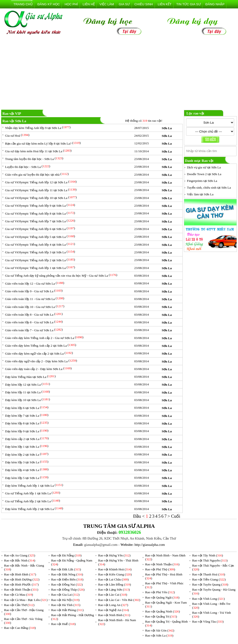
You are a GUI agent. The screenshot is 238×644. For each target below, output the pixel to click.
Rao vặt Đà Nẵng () (66, 555)
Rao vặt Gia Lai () (65, 595)
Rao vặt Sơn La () (159, 635)
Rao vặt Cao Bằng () (20, 628)
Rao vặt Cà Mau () (19, 595)
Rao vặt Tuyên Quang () (210, 584)
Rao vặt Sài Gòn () (160, 630)
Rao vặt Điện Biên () (67, 579)
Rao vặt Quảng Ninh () (163, 611)
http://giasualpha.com (150, 545)
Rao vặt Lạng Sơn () (114, 590)
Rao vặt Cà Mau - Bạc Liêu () (26, 600)
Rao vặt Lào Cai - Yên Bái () (119, 600)
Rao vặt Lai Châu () (113, 579)
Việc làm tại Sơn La (200, 194)
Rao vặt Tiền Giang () (209, 579)
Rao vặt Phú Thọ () (160, 569)
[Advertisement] (119, 73)
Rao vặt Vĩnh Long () (208, 599)
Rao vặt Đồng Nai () (67, 584)
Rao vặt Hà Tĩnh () (66, 605)
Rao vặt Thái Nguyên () (210, 560)
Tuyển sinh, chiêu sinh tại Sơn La (209, 188)
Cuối (176, 516)
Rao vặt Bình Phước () (21, 584)
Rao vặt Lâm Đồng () (114, 584)
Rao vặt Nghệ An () (113, 610)
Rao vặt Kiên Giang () (115, 574)
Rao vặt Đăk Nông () (67, 574)
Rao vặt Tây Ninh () (207, 555)
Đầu (138, 516)
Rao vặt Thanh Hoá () (209, 574)
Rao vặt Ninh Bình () (114, 615)
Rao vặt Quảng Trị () (161, 616)
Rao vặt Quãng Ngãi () (162, 597)
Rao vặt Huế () (63, 624)
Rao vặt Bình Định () (20, 574)
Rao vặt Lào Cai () (113, 595)
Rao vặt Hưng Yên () (114, 555)
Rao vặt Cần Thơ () (19, 605)
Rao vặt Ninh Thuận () (162, 564)
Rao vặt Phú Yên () (160, 592)
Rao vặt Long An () (113, 605)
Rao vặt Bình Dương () (22, 579)
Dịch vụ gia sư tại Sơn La (204, 167)
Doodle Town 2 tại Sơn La (204, 174)
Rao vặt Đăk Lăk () (66, 569)
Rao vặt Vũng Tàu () (208, 622)
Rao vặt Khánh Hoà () (115, 569)
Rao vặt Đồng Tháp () (68, 590)
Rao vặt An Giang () (20, 555)
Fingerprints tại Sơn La (202, 181)
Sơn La (167, 128)
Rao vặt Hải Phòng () (67, 610)
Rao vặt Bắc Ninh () (20, 560)
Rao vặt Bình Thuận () (21, 590)
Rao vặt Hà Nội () (65, 600)
